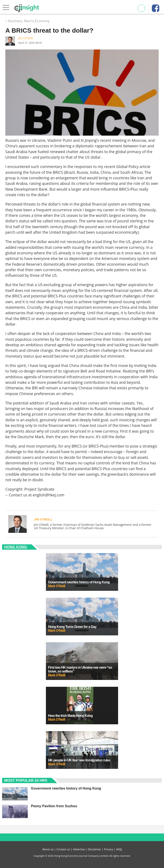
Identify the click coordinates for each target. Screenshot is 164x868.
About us (48, 849)
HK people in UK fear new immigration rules (79, 760)
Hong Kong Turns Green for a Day (72, 627)
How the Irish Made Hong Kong (70, 716)
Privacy (108, 849)
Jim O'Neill (26, 38)
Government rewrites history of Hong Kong (79, 582)
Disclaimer (94, 849)
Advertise (79, 849)
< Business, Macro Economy (27, 21)
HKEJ (119, 849)
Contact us (63, 849)
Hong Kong (16, 547)
